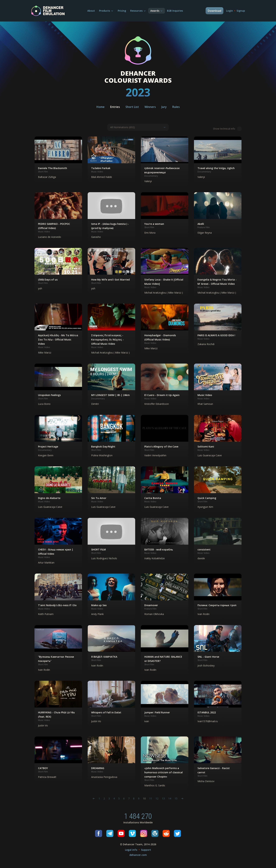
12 (157, 798)
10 (144, 798)
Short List (132, 107)
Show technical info (227, 129)
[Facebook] (99, 833)
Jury (164, 107)
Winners (150, 107)
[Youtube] (121, 833)
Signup (241, 11)
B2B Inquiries (175, 11)
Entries (115, 107)
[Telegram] (110, 833)
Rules (176, 107)
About (91, 11)
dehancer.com (138, 855)
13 (163, 798)
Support (146, 850)
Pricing (122, 11)
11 (151, 798)
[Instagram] (144, 833)
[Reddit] (166, 833)
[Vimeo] (132, 833)
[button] (58, 159)
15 (176, 798)
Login (230, 11)
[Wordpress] (155, 833)
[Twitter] (177, 833)
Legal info (131, 850)
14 (170, 798)
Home (101, 107)
